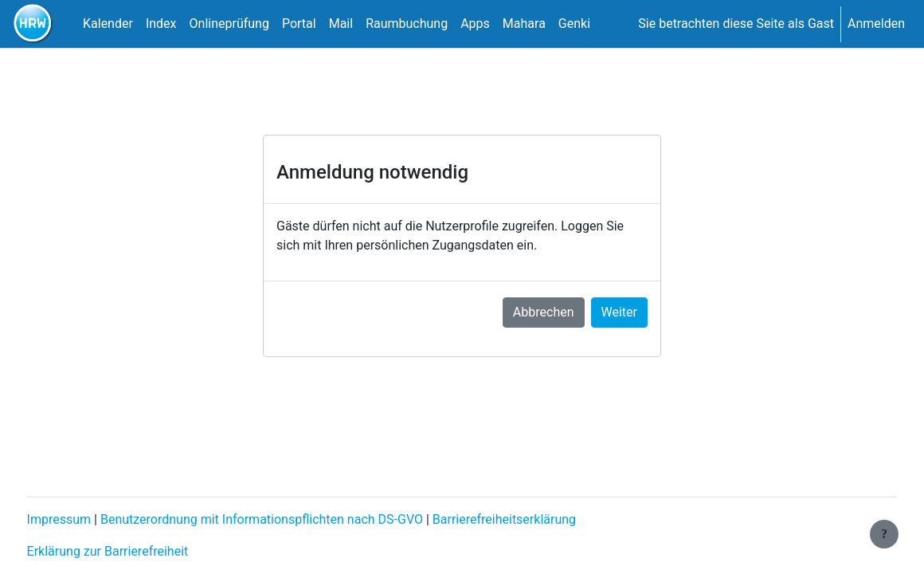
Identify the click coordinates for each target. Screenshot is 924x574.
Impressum (89, 519)
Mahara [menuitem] (524, 24)
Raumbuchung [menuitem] (407, 24)
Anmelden (876, 24)
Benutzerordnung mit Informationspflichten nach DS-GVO (291, 519)
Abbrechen (544, 312)
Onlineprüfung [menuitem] (229, 24)
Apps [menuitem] (475, 24)
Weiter (619, 312)
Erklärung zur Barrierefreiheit (137, 551)
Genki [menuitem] (574, 24)
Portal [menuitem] (299, 24)
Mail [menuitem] (341, 24)
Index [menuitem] (161, 24)
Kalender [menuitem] (108, 24)
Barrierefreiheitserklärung (534, 519)
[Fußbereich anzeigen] (884, 534)
